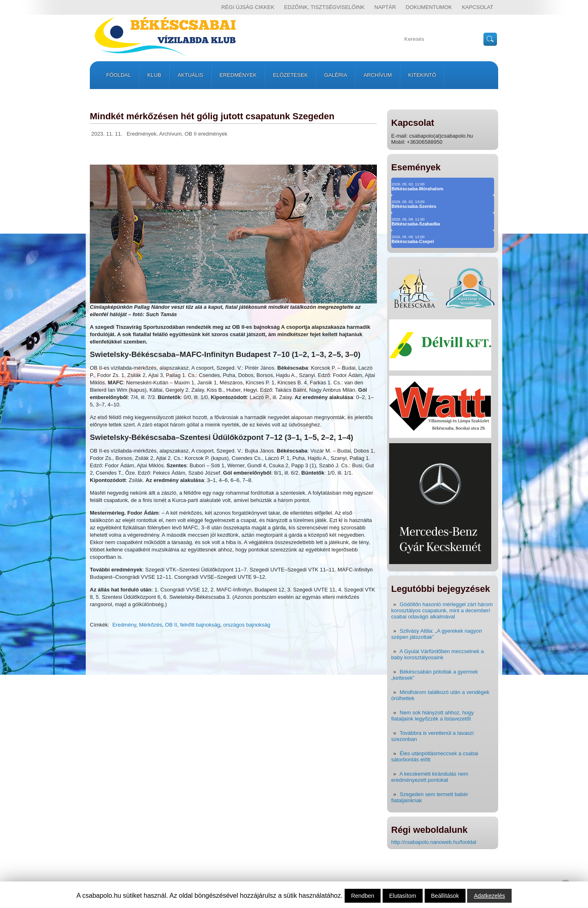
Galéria (336, 75)
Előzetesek (291, 75)
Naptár (385, 7)
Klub (154, 75)
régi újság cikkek (248, 7)
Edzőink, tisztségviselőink (324, 7)
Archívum (378, 75)
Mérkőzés (150, 625)
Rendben (363, 896)
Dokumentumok (429, 7)
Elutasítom (403, 896)
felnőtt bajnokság (200, 625)
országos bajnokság (247, 625)
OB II (171, 625)
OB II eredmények (206, 134)
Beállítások (445, 896)
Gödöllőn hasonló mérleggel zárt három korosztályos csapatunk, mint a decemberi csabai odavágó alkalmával (442, 610)
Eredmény (124, 625)
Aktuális (190, 75)
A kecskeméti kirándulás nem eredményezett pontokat (430, 777)
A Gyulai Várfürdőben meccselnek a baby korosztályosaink (438, 654)
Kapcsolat (478, 7)
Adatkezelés (489, 896)
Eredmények (238, 75)
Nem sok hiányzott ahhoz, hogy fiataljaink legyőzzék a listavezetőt (432, 716)
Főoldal (119, 75)
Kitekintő (422, 75)
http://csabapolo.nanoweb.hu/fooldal (434, 842)
